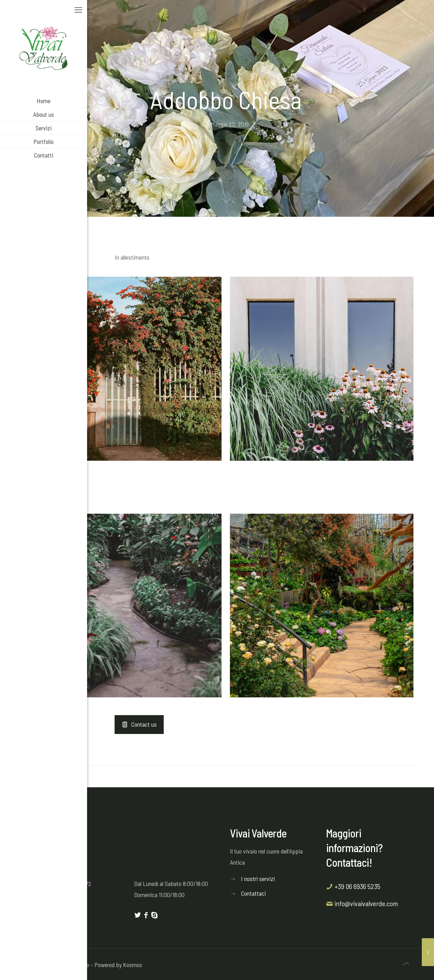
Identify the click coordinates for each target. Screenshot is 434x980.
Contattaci (253, 893)
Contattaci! (349, 862)
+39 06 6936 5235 (357, 886)
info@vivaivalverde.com (366, 903)
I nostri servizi (258, 879)
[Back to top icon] (406, 963)
